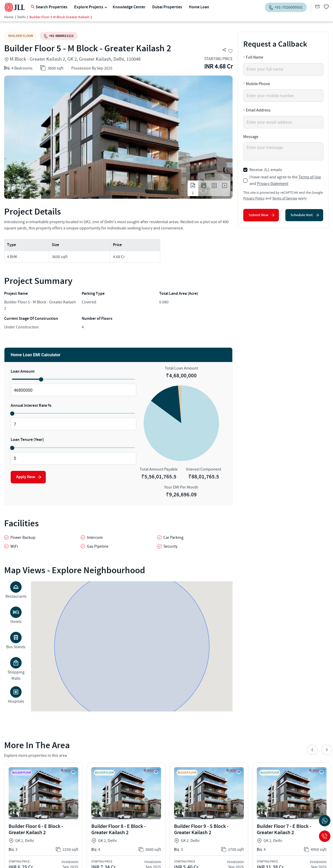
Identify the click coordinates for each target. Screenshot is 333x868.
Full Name (255, 57)
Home (9, 17)
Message (251, 137)
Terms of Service (285, 198)
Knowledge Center (129, 7)
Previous (312, 750)
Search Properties (49, 7)
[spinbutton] (73, 390)
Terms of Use (310, 177)
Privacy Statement (273, 184)
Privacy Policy (254, 198)
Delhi (21, 17)
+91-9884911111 (59, 36)
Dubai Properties (167, 7)
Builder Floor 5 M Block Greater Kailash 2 (61, 17)
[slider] (41, 379)
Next (327, 750)
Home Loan (199, 7)
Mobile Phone (258, 84)
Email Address (258, 110)
